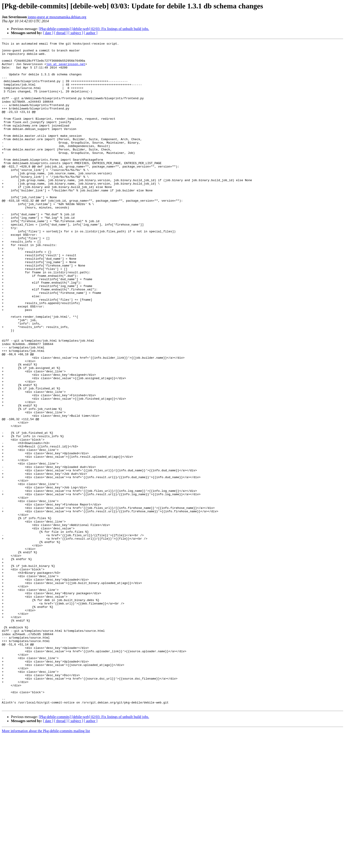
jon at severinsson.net (66, 69)
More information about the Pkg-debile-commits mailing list (46, 864)
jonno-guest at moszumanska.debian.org (57, 17)
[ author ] (91, 33)
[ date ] (48, 33)
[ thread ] (61, 33)
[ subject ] (76, 33)
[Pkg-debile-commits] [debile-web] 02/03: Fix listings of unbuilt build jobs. (94, 29)
